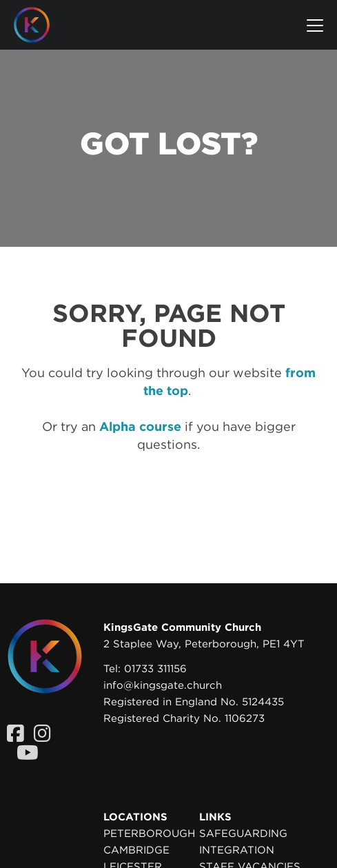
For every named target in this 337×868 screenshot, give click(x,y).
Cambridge (136, 850)
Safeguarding (243, 834)
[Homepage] (42, 25)
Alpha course (140, 426)
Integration (237, 850)
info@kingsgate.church (163, 685)
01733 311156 (155, 669)
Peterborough (149, 834)
